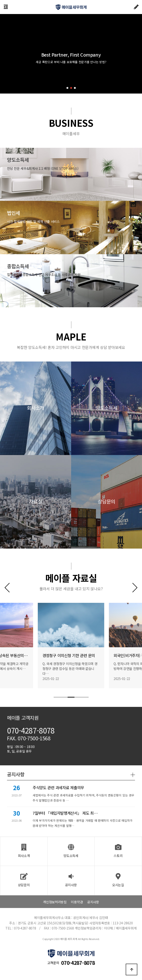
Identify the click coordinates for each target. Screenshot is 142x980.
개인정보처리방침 (55, 902)
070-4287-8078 (78, 963)
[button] (67, 88)
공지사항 (93, 902)
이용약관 (77, 902)
